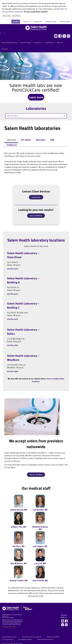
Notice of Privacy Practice (9, 637)
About (60, 43)
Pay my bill (39, 21)
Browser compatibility (53, 637)
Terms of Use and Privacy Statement (32, 637)
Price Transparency (8, 639)
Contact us (28, 21)
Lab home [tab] (11, 140)
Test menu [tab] (41, 140)
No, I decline (16, 15)
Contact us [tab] (12, 145)
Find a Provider (26, 42)
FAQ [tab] (52, 140)
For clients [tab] (26, 140)
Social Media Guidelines (25, 639)
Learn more (36, 97)
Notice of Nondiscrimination (45, 639)
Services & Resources (9, 43)
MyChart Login (65, 21)
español (16, 22)
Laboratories (36, 108)
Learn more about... (13, 116)
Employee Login (52, 21)
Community (49, 43)
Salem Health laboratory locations (36, 240)
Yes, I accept (7, 15)
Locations (38, 43)
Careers (5, 49)
